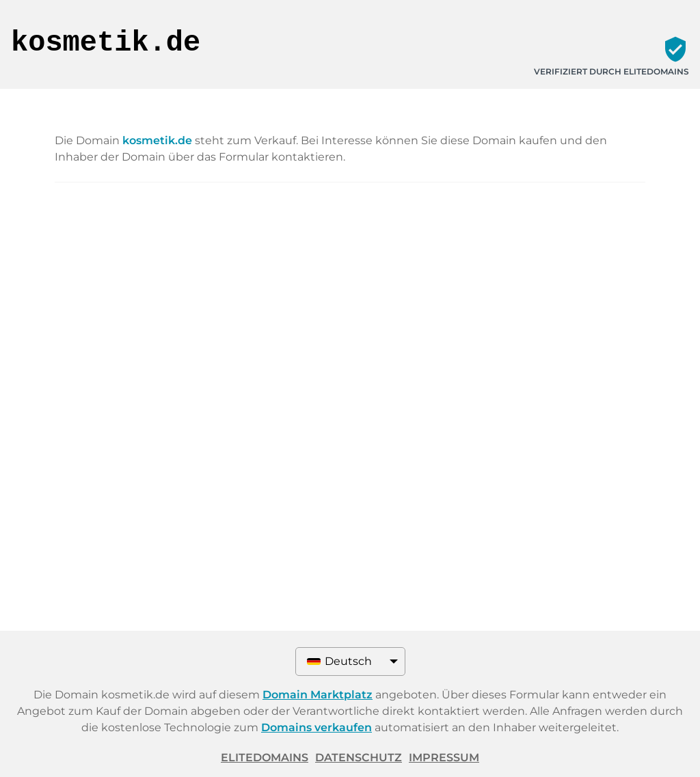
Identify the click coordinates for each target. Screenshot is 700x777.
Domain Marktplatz (318, 695)
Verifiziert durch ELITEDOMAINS (611, 71)
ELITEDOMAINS (265, 758)
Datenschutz (359, 758)
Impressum (444, 758)
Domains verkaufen (317, 727)
